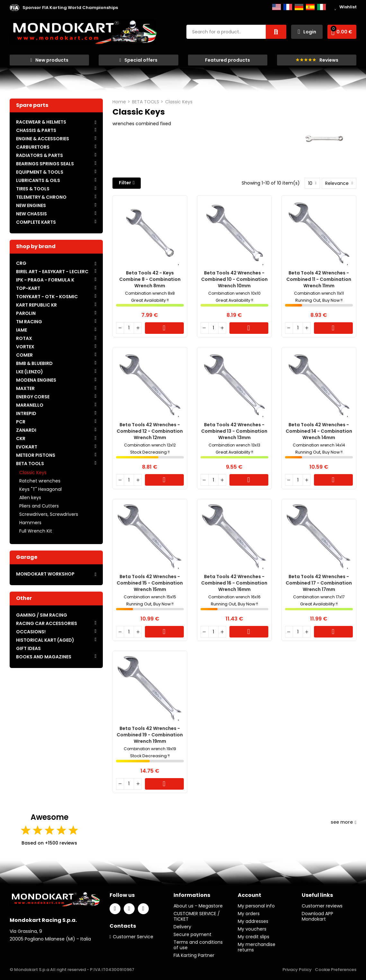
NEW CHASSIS (31, 214)
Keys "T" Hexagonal (40, 489)
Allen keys (30, 498)
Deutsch (299, 7)
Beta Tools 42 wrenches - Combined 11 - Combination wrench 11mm (319, 279)
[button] (70, 8)
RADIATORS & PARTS (40, 155)
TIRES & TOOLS (33, 189)
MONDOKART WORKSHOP (45, 574)
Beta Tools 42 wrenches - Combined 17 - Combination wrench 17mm (319, 583)
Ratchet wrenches (40, 481)
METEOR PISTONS (36, 455)
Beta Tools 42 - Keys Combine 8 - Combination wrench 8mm (150, 279)
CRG (21, 263)
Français (288, 7)
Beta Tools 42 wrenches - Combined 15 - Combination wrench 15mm (150, 583)
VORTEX (25, 347)
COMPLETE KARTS (36, 222)
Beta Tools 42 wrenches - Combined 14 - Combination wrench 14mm (319, 431)
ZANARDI (26, 430)
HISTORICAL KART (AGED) (45, 640)
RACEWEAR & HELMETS (41, 122)
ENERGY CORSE (33, 397)
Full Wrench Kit (36, 531)
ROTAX (24, 338)
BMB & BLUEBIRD (34, 363)
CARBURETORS (33, 147)
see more (344, 822)
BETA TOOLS (30, 464)
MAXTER (25, 388)
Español (310, 7)
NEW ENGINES (31, 205)
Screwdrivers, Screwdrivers (49, 514)
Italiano (321, 7)
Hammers (30, 523)
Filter (125, 183)
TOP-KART (28, 288)
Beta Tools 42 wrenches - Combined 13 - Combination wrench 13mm (234, 431)
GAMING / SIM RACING (42, 615)
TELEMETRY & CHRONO (41, 197)
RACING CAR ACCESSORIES (47, 623)
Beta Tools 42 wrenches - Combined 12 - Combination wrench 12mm (150, 431)
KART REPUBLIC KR (36, 305)
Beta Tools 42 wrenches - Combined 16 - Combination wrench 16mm (234, 583)
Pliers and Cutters (39, 506)
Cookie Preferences (336, 970)
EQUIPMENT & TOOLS (40, 172)
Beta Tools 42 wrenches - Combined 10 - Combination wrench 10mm (234, 279)
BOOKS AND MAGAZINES (44, 657)
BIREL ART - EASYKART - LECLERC (52, 272)
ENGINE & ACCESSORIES (43, 139)
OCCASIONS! (31, 632)
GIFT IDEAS (28, 648)
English (277, 7)
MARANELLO (30, 405)
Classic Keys (33, 473)
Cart (164, 328)
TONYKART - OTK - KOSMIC (47, 297)
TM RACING (29, 322)
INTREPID (26, 413)
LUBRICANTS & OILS (38, 180)
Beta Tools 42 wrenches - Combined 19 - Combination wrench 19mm (150, 735)
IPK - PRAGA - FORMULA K (45, 280)
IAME (22, 330)
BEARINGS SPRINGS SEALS (45, 164)
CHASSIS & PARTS (36, 130)
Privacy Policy (297, 970)
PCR (21, 422)
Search (276, 32)
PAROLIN (26, 313)
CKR (21, 438)
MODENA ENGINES (36, 380)
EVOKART (27, 447)
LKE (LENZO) (30, 372)
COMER (24, 355)
